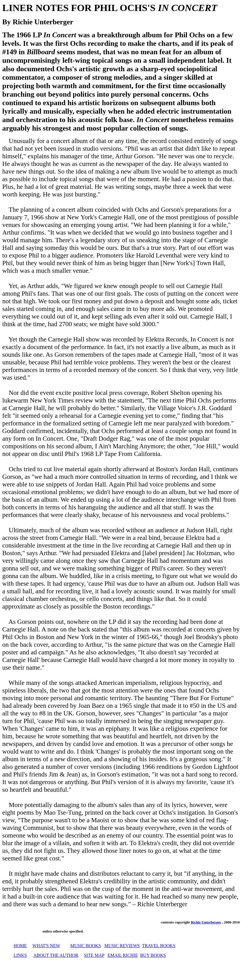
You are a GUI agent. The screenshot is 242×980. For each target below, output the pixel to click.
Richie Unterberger (206, 922)
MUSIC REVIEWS (122, 946)
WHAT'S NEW (46, 946)
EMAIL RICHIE (123, 955)
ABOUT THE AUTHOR (56, 955)
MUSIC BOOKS (86, 946)
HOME (20, 946)
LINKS (20, 955)
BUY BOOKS (153, 955)
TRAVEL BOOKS (159, 946)
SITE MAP (94, 955)
